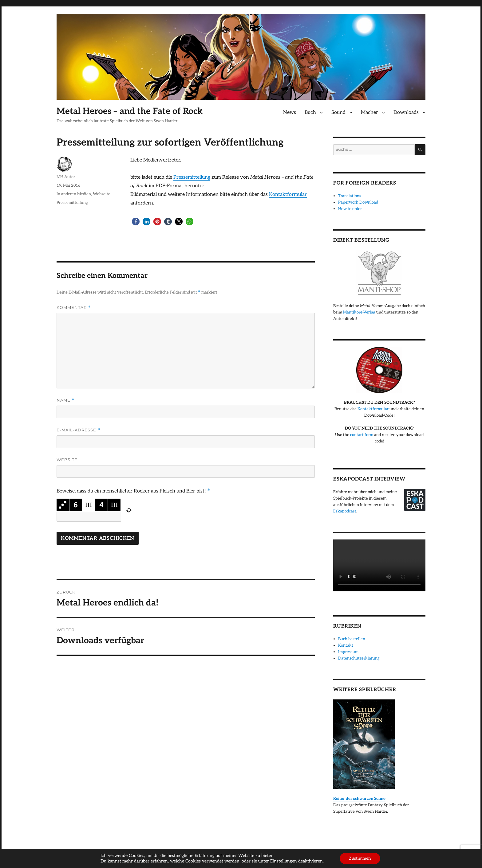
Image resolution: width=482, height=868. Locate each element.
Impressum (348, 652)
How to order (350, 209)
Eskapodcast (345, 511)
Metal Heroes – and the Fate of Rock (130, 111)
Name (65, 400)
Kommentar (74, 307)
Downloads (406, 113)
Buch (310, 113)
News (290, 113)
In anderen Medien (74, 194)
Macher (369, 113)
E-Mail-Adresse (78, 430)
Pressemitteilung (192, 177)
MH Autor (66, 177)
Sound (338, 113)
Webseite (102, 194)
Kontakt (346, 645)
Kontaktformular (288, 195)
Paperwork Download (358, 202)
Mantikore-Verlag (359, 312)
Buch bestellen (352, 639)
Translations (350, 196)
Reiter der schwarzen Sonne (359, 799)
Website (67, 460)
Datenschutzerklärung (359, 658)
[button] (136, 222)
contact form (362, 435)
